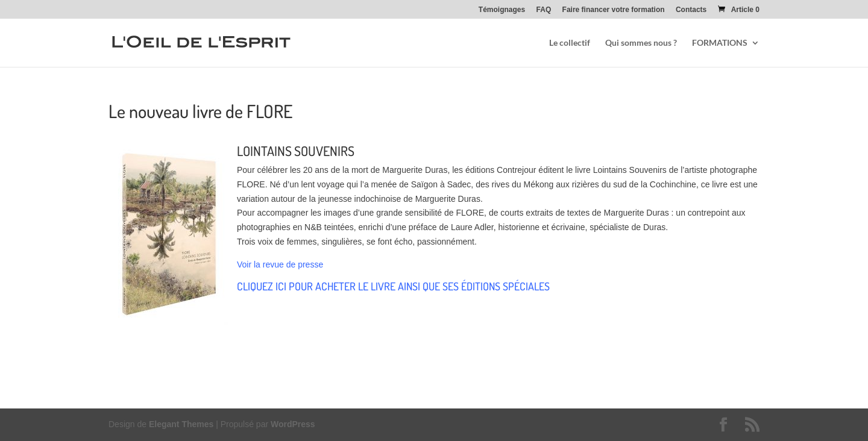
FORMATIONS (720, 43)
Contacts (691, 10)
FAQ (544, 10)
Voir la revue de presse (280, 264)
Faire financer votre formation (614, 10)
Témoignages (502, 10)
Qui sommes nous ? (641, 43)
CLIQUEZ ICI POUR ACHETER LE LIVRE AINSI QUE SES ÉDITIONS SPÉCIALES (393, 286)
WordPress (293, 424)
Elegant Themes (181, 424)
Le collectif (570, 43)
